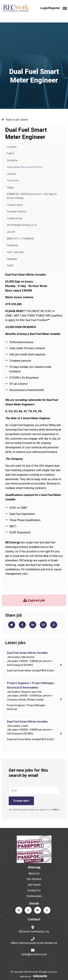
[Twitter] (12, 625)
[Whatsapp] (54, 625)
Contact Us (34, 890)
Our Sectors (34, 879)
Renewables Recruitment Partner (25, 167)
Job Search (34, 885)
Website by (34, 976)
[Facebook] (22, 625)
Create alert (21, 801)
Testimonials (34, 896)
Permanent (13, 181)
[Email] (43, 625)
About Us (34, 873)
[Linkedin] (33, 625)
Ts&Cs (56, 810)
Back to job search (17, 120)
